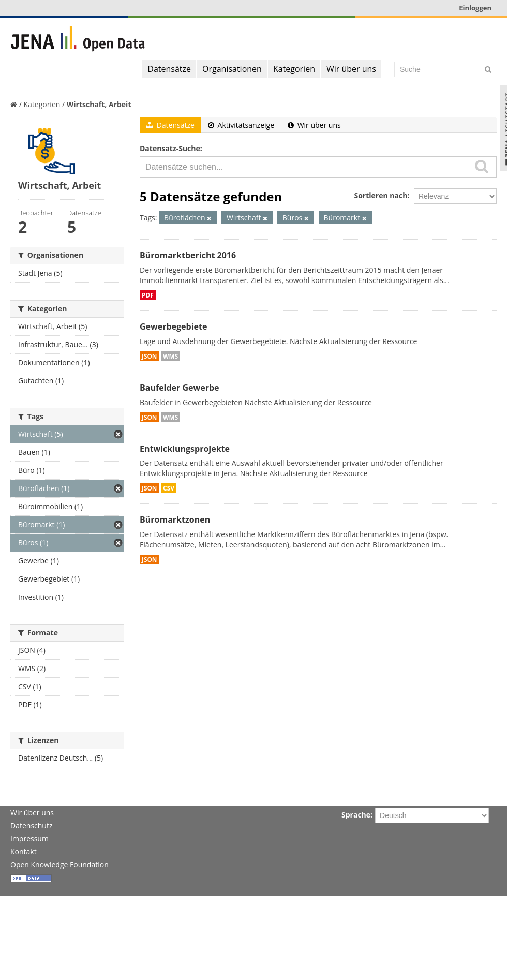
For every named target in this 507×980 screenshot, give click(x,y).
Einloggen (475, 8)
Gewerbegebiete (173, 326)
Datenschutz (31, 826)
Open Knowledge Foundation (59, 864)
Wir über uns (351, 69)
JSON (149, 356)
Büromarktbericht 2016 (188, 255)
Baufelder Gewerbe (180, 388)
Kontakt (24, 851)
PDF (148, 295)
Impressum (29, 838)
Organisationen (232, 69)
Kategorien (294, 69)
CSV (169, 488)
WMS (170, 356)
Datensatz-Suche (170, 148)
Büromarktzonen (175, 519)
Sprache (356, 815)
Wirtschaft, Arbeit (99, 104)
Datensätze (169, 69)
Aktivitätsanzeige (241, 125)
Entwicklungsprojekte (185, 449)
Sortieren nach (381, 195)
